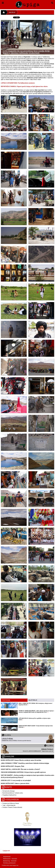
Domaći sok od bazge (9, 791)
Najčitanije (33, 700)
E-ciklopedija (10, 800)
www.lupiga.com (14, 865)
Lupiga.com (6, 851)
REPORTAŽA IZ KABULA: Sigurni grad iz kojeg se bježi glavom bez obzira (24, 86)
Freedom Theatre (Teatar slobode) (12, 807)
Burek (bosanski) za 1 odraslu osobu (13, 793)
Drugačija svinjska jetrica (9, 795)
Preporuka (6, 700)
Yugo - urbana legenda (9, 805)
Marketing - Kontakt (9, 861)
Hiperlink (8, 757)
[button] (3, 2)
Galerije (12, 12)
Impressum (6, 856)
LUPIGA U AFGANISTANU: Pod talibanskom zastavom (18, 83)
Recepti (7, 787)
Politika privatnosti (9, 863)
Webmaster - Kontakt (9, 859)
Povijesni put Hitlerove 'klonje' (11, 803)
